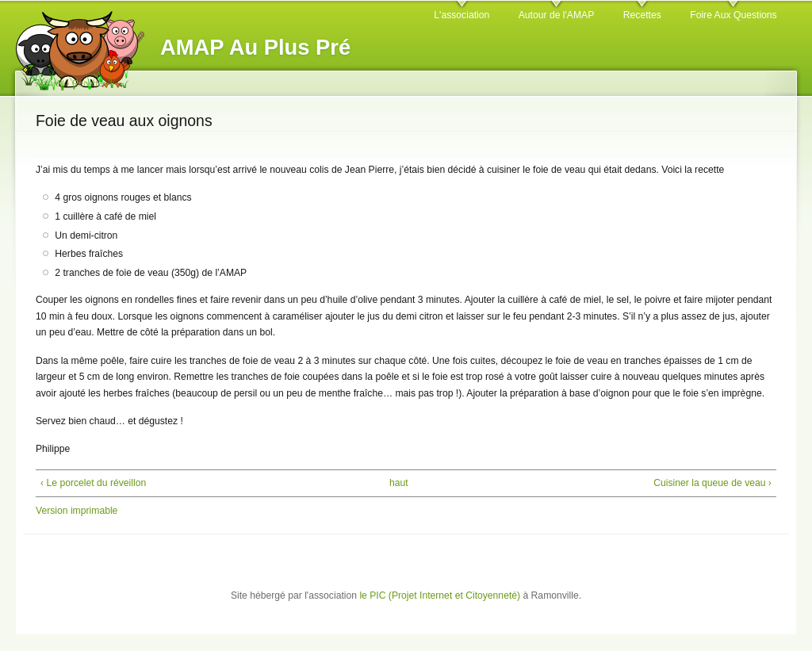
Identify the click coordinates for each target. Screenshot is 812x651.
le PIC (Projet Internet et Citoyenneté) (440, 595)
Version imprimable (77, 511)
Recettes (642, 15)
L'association (462, 15)
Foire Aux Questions (733, 15)
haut (399, 483)
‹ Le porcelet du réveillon (93, 483)
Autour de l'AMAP (557, 15)
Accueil (50, 83)
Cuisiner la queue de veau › (712, 483)
